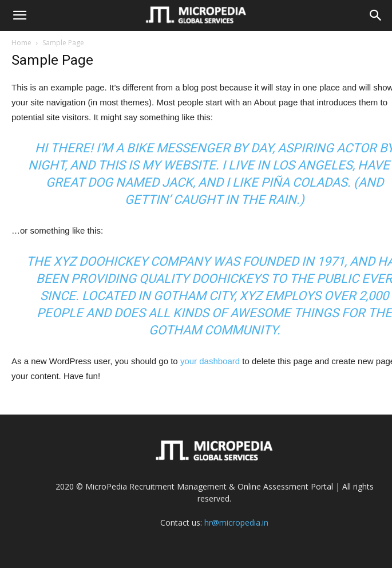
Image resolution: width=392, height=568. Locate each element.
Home (21, 43)
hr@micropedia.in (236, 522)
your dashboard (210, 361)
